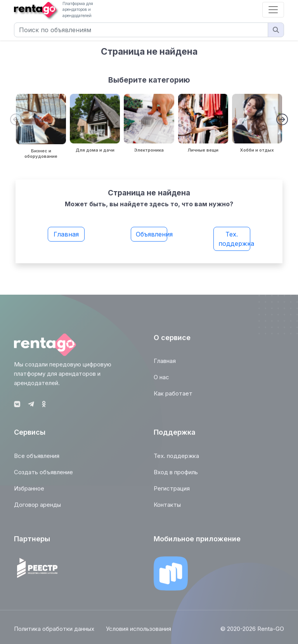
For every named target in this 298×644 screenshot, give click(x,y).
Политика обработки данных (54, 631)
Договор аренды (37, 507)
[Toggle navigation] (273, 10)
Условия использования (139, 631)
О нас (161, 380)
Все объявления (37, 458)
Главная (66, 234)
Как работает (173, 396)
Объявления (152, 234)
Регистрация (172, 491)
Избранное (29, 491)
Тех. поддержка (234, 239)
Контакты (167, 507)
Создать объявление (43, 474)
